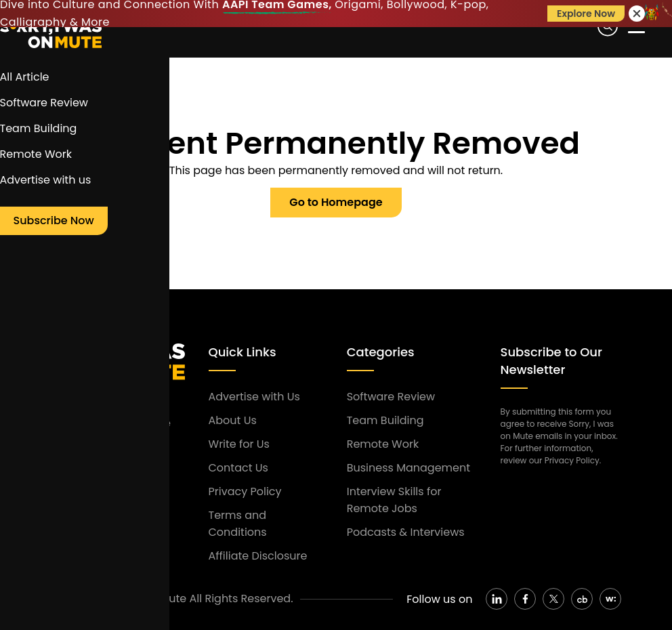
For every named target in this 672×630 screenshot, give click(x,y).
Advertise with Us (254, 397)
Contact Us (238, 468)
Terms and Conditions (238, 524)
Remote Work (383, 444)
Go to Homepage (336, 202)
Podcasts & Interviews (406, 532)
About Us (233, 420)
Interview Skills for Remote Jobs (394, 500)
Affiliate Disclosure (258, 556)
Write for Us (239, 444)
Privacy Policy (245, 491)
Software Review (391, 397)
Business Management (408, 468)
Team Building (385, 420)
